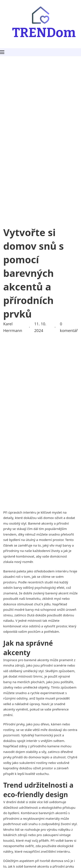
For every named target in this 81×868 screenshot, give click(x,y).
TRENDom (44, 33)
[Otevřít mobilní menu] (2, 52)
